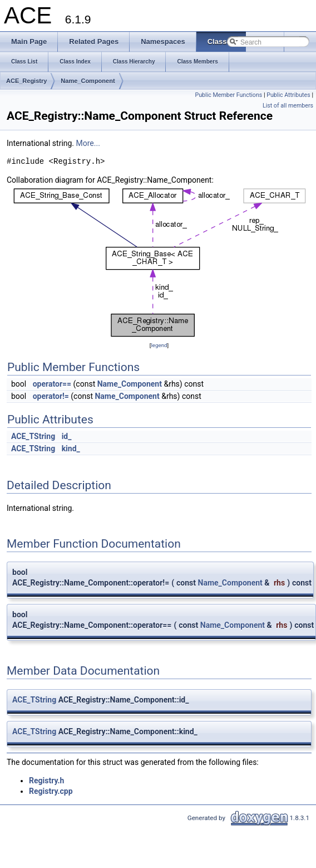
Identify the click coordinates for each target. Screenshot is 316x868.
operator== (52, 384)
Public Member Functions (229, 95)
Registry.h (46, 781)
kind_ (71, 448)
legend (159, 345)
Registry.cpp (51, 791)
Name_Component (88, 81)
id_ (67, 436)
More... (88, 143)
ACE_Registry (26, 81)
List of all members (288, 106)
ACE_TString (33, 436)
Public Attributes (288, 95)
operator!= (51, 396)
